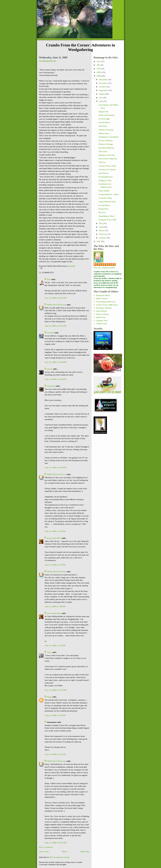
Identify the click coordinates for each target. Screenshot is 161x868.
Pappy (49, 697)
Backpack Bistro (103, 295)
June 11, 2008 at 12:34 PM (56, 362)
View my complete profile (104, 268)
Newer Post (44, 851)
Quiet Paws (101, 317)
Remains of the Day (107, 155)
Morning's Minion (104, 308)
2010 (99, 69)
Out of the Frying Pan (108, 159)
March (102, 230)
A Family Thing (105, 198)
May (101, 223)
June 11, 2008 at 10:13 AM (56, 298)
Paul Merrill (101, 311)
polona (50, 369)
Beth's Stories (102, 298)
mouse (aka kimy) (54, 538)
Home (64, 851)
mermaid (51, 333)
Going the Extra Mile (107, 220)
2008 (99, 76)
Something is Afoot (106, 216)
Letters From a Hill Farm (107, 305)
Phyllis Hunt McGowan (57, 305)
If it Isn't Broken (106, 140)
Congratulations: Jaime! (109, 194)
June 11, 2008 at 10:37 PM (56, 690)
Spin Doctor (104, 173)
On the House (104, 122)
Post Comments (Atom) (60, 857)
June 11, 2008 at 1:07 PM (55, 531)
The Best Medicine (106, 148)
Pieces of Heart (103, 314)
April (101, 227)
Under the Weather (107, 115)
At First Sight (104, 119)
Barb (49, 279)
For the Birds (104, 205)
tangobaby (51, 386)
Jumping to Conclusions (109, 137)
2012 (99, 61)
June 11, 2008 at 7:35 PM (55, 645)
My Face (102, 212)
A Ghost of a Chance (107, 169)
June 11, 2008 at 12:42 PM (56, 379)
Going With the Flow (107, 202)
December (103, 79)
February (103, 234)
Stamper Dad (102, 320)
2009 (99, 72)
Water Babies (104, 191)
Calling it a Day (105, 180)
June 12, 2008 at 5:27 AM (55, 754)
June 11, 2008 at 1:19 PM (55, 565)
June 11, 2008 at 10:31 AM (56, 326)
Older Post (85, 851)
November (104, 83)
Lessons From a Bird (107, 166)
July (101, 98)
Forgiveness (103, 209)
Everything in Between (106, 302)
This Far (102, 162)
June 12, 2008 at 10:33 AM (56, 843)
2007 (99, 241)
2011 (99, 65)
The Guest (103, 151)
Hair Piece (103, 126)
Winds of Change (106, 144)
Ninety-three (104, 133)
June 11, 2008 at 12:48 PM (56, 468)
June (101, 101)
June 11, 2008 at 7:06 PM (55, 606)
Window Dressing (106, 130)
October (103, 87)
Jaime (49, 652)
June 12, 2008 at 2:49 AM (55, 715)
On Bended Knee (48, 61)
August (102, 94)
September (104, 90)
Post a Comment (46, 847)
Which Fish (103, 112)
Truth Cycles (102, 324)
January (103, 238)
